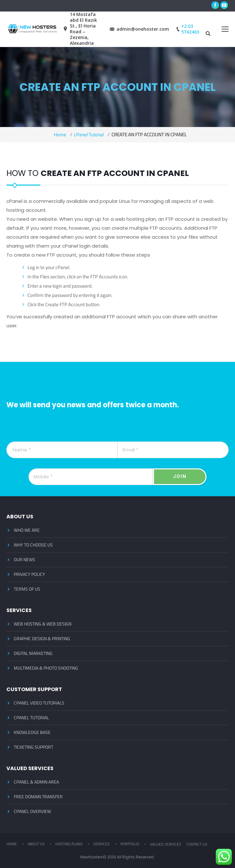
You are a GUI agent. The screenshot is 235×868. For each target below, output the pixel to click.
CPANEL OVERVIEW (32, 811)
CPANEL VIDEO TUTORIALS (39, 703)
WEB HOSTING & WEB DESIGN (43, 624)
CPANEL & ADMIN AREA (36, 782)
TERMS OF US (27, 589)
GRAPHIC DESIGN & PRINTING (42, 639)
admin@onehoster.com (140, 29)
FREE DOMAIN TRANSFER (38, 797)
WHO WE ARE (27, 530)
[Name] (62, 450)
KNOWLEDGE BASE (32, 732)
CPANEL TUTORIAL (31, 718)
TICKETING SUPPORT (33, 747)
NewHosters (92, 857)
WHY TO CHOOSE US (33, 545)
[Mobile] (91, 477)
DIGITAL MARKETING (33, 653)
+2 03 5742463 (187, 29)
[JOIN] (180, 477)
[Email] (173, 450)
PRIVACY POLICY (29, 574)
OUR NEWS (24, 560)
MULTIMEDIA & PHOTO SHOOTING (46, 668)
